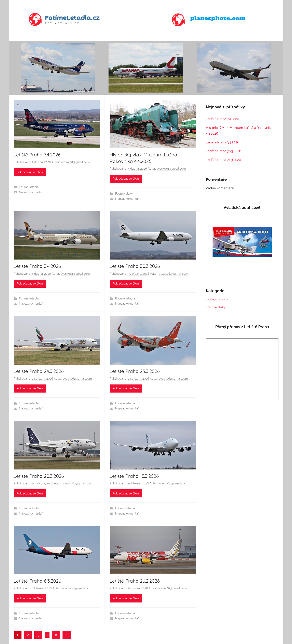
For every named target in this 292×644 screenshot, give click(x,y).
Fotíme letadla (29, 187)
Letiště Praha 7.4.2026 (37, 155)
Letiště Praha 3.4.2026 (37, 266)
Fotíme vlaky (124, 194)
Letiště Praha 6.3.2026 (37, 581)
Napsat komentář (31, 192)
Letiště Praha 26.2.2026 (135, 581)
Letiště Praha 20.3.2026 (39, 476)
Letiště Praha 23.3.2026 (135, 371)
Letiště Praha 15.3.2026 (134, 476)
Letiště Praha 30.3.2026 (135, 266)
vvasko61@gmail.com (75, 162)
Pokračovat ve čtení (30, 172)
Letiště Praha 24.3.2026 (39, 371)
